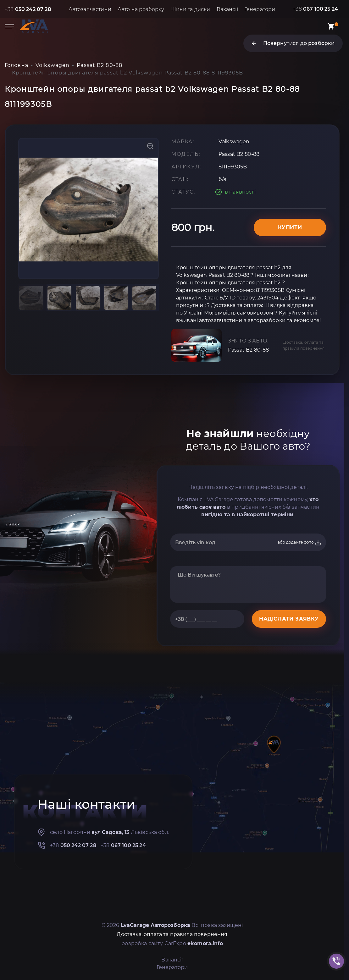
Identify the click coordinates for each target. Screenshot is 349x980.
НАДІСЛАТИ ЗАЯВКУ (289, 619)
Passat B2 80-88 (248, 350)
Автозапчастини (90, 9)
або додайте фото (299, 543)
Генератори (260, 9)
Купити (290, 227)
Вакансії (227, 9)
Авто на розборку (141, 9)
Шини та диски (190, 9)
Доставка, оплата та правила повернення (304, 345)
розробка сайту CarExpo (172, 943)
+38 (28, 9)
